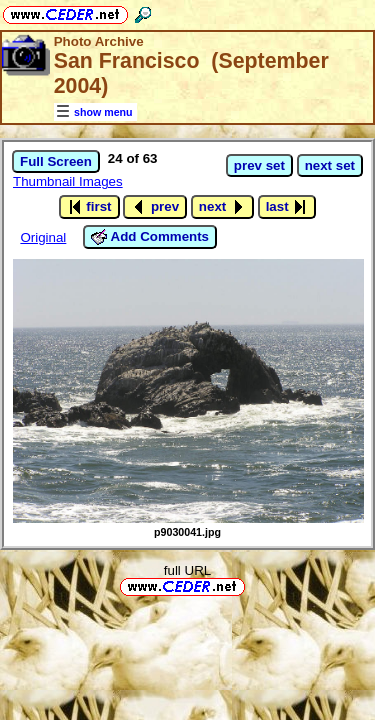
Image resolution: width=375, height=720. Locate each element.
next (222, 207)
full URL (187, 570)
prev (155, 207)
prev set (259, 165)
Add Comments (150, 237)
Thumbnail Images (68, 181)
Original (43, 237)
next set (330, 165)
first (89, 207)
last (287, 207)
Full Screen (56, 161)
